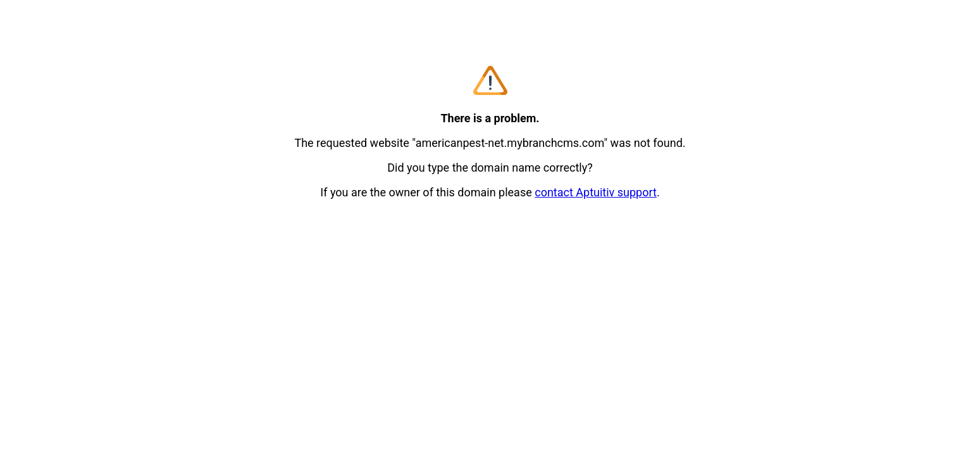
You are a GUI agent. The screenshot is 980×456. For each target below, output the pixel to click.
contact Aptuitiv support (596, 192)
